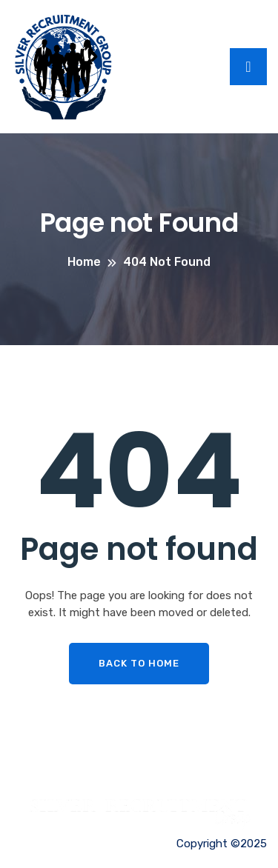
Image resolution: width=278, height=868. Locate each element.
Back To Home (139, 663)
